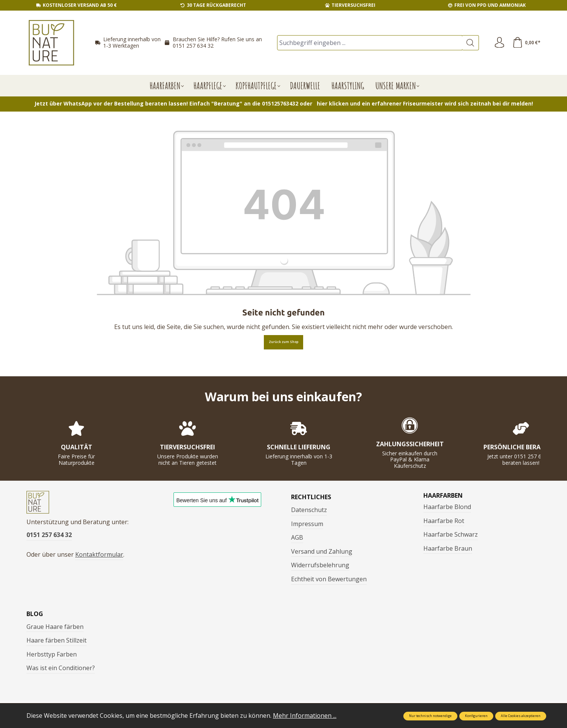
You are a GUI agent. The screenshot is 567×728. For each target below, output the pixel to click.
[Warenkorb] (526, 43)
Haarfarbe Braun (448, 548)
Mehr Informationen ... (305, 716)
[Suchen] (469, 43)
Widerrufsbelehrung (320, 565)
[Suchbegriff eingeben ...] (369, 43)
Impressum (307, 524)
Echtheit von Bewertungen (329, 579)
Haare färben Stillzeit (57, 640)
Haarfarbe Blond (447, 507)
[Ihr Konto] (499, 43)
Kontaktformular (99, 556)
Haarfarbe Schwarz (451, 534)
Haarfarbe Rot (444, 521)
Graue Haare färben (55, 627)
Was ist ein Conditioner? (61, 668)
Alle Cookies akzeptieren (521, 716)
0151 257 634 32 (193, 46)
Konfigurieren (476, 716)
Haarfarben (443, 495)
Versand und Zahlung (322, 551)
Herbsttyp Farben (52, 654)
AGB (297, 537)
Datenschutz (309, 510)
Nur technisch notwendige (430, 716)
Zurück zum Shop (283, 342)
